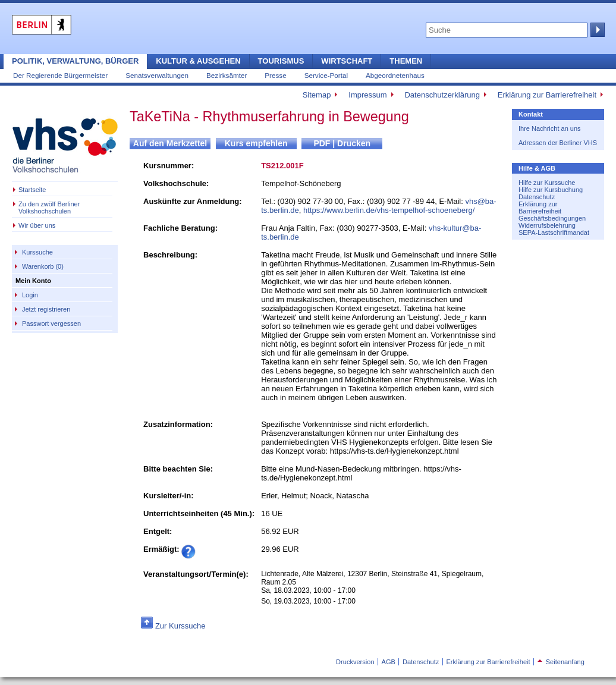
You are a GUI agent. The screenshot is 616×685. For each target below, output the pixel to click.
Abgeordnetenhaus (395, 75)
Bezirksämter (227, 75)
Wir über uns (37, 225)
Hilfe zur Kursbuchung (551, 190)
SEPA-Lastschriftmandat (554, 232)
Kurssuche (37, 252)
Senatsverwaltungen (157, 75)
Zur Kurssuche (180, 626)
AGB (389, 662)
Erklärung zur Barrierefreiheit (547, 95)
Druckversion (355, 662)
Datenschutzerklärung (442, 95)
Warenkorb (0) (43, 266)
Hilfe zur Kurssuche (547, 183)
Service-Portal (326, 75)
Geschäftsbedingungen (552, 218)
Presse (275, 75)
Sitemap (317, 95)
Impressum (367, 95)
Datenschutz (537, 197)
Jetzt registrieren (46, 309)
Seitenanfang (561, 662)
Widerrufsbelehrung (547, 225)
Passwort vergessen (51, 323)
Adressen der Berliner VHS (558, 143)
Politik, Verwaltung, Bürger (75, 61)
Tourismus (281, 61)
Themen (406, 61)
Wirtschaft (347, 61)
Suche (596, 30)
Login (30, 295)
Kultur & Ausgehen (198, 61)
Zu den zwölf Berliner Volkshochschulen (49, 208)
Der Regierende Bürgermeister (60, 75)
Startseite (32, 190)
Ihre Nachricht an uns (550, 128)
